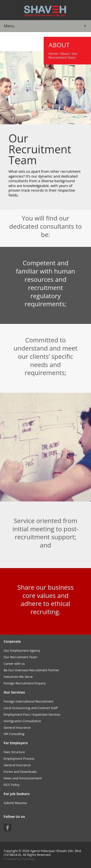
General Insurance (17, 727)
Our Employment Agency (22, 650)
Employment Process (19, 759)
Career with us (14, 664)
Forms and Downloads (20, 772)
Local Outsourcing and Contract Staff (31, 708)
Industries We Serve (18, 677)
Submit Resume (15, 803)
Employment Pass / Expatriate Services (32, 714)
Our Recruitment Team (21, 657)
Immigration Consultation (22, 721)
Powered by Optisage (19, 859)
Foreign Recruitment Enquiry (25, 683)
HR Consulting (14, 734)
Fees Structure (14, 752)
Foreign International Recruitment (29, 701)
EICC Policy (12, 785)
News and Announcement (23, 778)
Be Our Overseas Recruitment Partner (31, 670)
